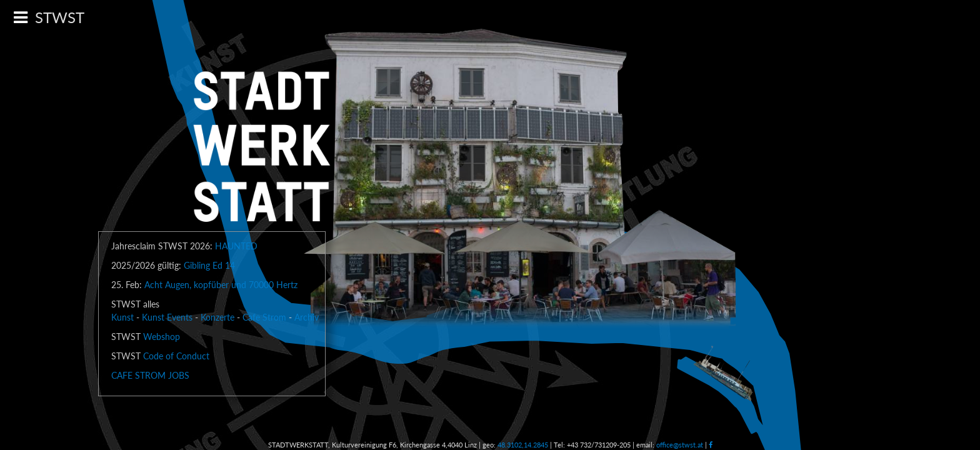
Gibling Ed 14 (209, 265)
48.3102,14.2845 (523, 445)
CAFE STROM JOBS (150, 375)
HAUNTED (236, 246)
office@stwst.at (680, 445)
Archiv (307, 317)
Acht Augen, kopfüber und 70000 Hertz (221, 285)
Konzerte (217, 317)
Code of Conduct (176, 356)
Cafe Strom (264, 317)
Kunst (122, 317)
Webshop (162, 337)
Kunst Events (167, 317)
